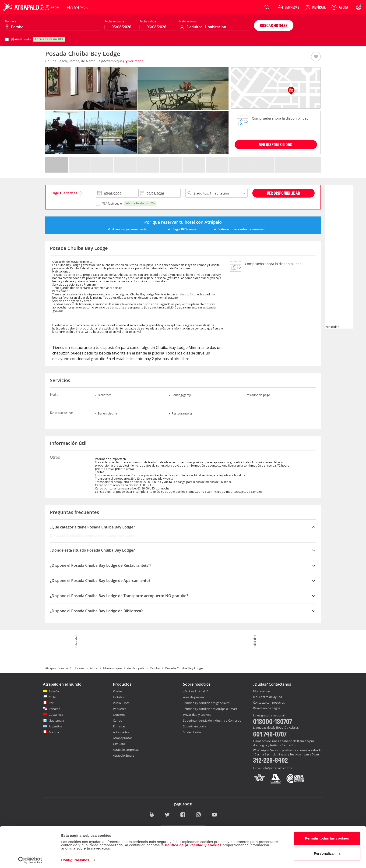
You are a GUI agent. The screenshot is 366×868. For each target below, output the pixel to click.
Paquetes (120, 709)
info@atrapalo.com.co (278, 768)
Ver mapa (134, 61)
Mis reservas (262, 691)
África (94, 668)
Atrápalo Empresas (126, 750)
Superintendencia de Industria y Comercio (212, 720)
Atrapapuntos (123, 738)
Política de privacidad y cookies (193, 844)
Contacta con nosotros (269, 703)
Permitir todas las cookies (327, 837)
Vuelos (118, 691)
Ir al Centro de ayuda (267, 697)
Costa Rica (56, 715)
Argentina (56, 726)
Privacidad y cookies (197, 715)
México (54, 732)
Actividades (121, 732)
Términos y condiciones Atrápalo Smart (210, 709)
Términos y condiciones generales (206, 703)
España (54, 691)
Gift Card (119, 744)
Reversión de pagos (267, 708)
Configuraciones (75, 859)
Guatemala (56, 720)
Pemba (155, 668)
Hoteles (79, 668)
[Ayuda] (340, 7)
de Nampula (136, 668)
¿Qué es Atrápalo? (195, 691)
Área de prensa (193, 697)
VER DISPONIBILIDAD (276, 144)
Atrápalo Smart (123, 755)
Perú (52, 703)
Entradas (119, 726)
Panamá (55, 709)
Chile (52, 697)
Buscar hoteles (274, 25)
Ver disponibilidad (283, 193)
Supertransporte (195, 726)
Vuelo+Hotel (122, 703)
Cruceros (119, 715)
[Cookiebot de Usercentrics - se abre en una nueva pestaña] (30, 859)
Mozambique (112, 668)
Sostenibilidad (193, 732)
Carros (118, 720)
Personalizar (327, 852)
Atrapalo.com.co (57, 668)
